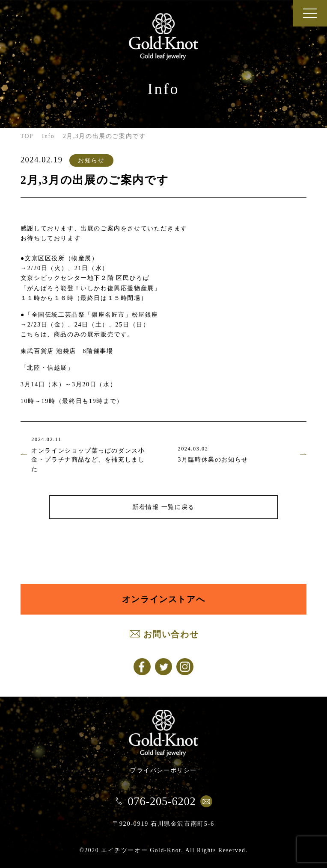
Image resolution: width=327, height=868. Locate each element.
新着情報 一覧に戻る (163, 507)
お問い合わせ (171, 634)
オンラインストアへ (163, 599)
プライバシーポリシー (163, 770)
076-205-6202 (162, 801)
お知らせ (91, 160)
